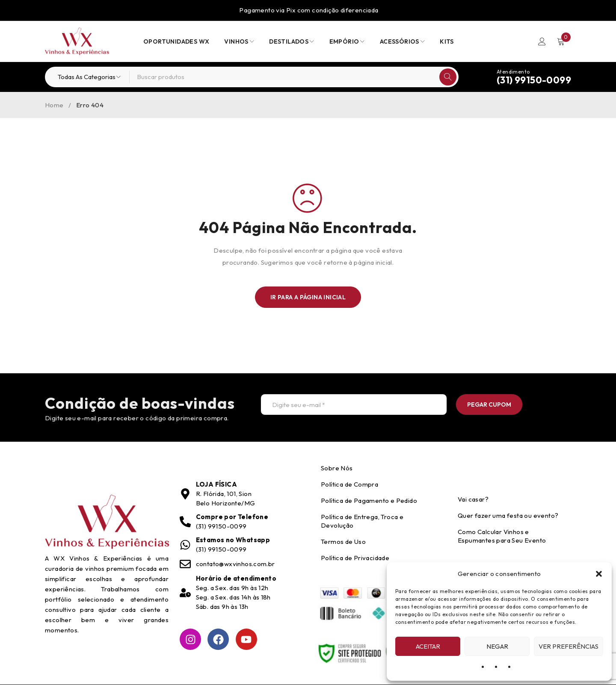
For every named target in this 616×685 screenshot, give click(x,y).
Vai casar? (473, 499)
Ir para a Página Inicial (308, 297)
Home (54, 105)
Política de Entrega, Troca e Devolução (362, 521)
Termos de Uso (343, 542)
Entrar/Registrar (542, 41)
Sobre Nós (337, 468)
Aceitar (428, 646)
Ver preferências (569, 646)
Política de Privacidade (355, 558)
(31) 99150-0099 (534, 80)
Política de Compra (349, 484)
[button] (599, 574)
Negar (497, 646)
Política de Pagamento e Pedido (369, 500)
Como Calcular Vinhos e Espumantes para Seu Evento (502, 536)
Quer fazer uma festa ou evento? (508, 515)
